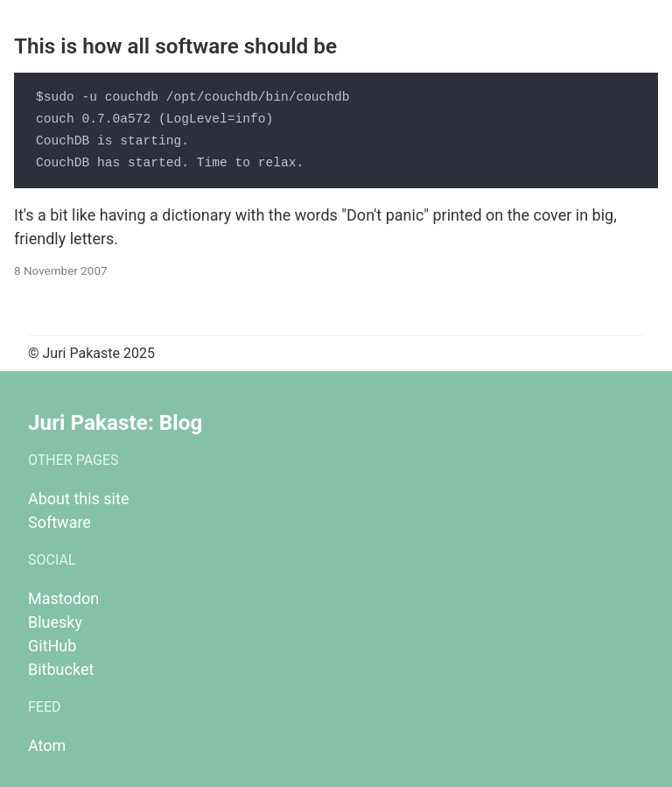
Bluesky (55, 622)
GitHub (52, 646)
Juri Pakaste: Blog (115, 422)
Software (59, 522)
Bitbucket (61, 669)
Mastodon (63, 598)
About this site (78, 499)
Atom (47, 745)
